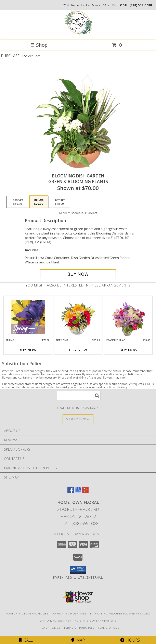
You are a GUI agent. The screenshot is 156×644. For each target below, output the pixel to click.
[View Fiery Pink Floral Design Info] (78, 317)
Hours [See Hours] (130, 640)
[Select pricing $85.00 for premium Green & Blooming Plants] (59, 202)
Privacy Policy (49, 628)
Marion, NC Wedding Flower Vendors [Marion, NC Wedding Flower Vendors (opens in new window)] (120, 613)
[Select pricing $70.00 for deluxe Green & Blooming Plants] (39, 202)
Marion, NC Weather (55, 621)
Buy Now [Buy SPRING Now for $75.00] (28, 350)
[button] (78, 570)
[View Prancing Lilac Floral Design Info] (128, 317)
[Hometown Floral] (78, 34)
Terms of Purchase (79, 628)
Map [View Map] (78, 640)
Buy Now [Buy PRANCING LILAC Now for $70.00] (128, 350)
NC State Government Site (96, 621)
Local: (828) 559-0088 (78, 524)
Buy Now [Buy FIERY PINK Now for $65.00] (78, 350)
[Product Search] (79, 396)
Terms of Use (108, 628)
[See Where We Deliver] (78, 419)
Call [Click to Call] (26, 640)
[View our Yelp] (85, 492)
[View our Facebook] (71, 492)
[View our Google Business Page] (78, 492)
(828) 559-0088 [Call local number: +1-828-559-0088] (141, 5)
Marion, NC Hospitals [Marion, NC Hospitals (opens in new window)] (69, 613)
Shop (39, 45)
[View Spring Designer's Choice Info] (28, 317)
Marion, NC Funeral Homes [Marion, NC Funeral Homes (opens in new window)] (27, 613)
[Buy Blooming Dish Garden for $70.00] (78, 274)
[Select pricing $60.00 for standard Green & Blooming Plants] (18, 202)
